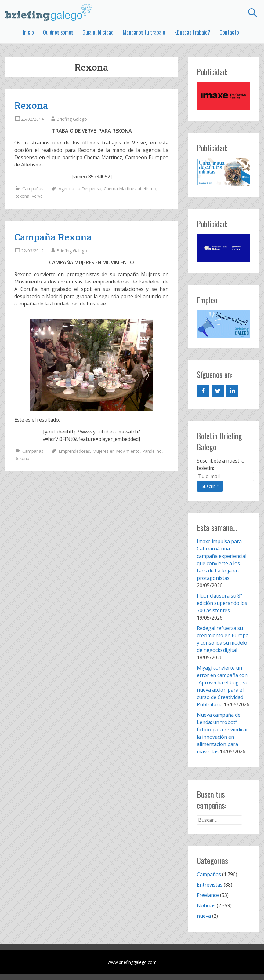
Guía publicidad (98, 32)
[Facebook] (203, 391)
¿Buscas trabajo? (192, 32)
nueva (204, 916)
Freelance (208, 895)
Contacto (229, 32)
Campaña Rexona (53, 237)
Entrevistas (210, 885)
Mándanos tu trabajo (144, 32)
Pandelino (152, 451)
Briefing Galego (72, 119)
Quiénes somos (58, 32)
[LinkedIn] (232, 391)
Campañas (33, 189)
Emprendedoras (74, 451)
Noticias (206, 905)
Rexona (31, 105)
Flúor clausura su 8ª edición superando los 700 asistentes (222, 603)
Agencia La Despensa (80, 189)
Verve (37, 196)
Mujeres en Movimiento (116, 451)
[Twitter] (218, 391)
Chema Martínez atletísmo (130, 189)
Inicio (28, 32)
